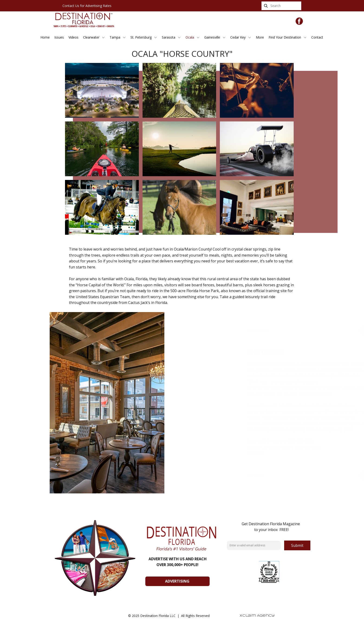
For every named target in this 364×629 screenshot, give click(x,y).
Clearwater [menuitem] (91, 37)
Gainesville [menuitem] (212, 37)
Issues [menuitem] (59, 37)
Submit (297, 545)
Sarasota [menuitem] (169, 37)
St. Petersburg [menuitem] (141, 37)
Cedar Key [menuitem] (238, 37)
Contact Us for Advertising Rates (87, 6)
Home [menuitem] (45, 37)
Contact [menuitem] (317, 37)
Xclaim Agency (257, 616)
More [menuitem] (260, 37)
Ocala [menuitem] (190, 37)
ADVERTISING (177, 581)
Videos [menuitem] (73, 37)
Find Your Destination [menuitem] (285, 37)
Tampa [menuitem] (115, 37)
